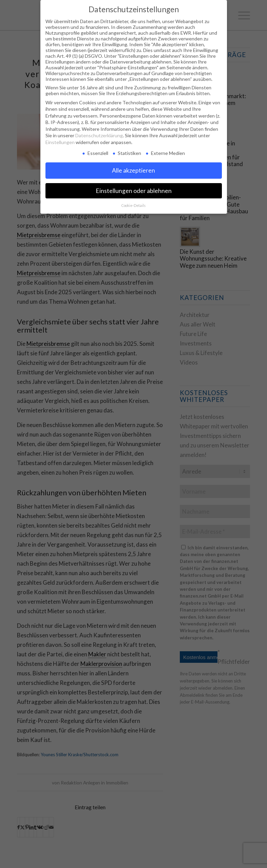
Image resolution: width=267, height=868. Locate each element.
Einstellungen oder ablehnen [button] (134, 191)
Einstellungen (60, 142)
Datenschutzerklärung (99, 135)
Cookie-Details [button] (133, 206)
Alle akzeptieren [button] (133, 170)
